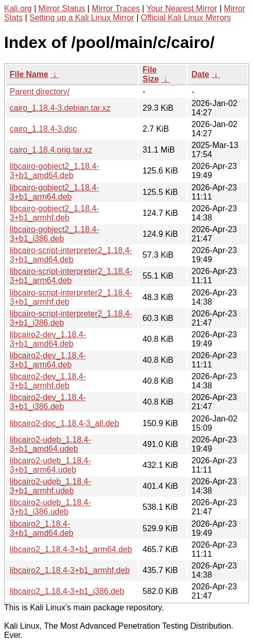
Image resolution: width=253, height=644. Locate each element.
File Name (29, 74)
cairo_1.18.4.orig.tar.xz (51, 150)
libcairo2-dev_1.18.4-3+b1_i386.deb (48, 402)
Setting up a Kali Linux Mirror (82, 18)
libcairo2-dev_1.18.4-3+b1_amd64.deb (48, 339)
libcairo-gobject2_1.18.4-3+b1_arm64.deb (54, 192)
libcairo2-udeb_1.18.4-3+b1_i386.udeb (50, 507)
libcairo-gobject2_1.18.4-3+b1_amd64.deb (54, 171)
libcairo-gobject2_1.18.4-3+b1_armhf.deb (54, 213)
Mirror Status (62, 8)
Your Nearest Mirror (182, 8)
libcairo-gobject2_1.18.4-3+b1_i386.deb (54, 234)
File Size (151, 74)
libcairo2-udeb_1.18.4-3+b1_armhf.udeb (50, 486)
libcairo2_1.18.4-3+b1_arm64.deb (71, 549)
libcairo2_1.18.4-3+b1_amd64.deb (42, 528)
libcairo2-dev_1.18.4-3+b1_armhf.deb (48, 381)
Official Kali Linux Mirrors (186, 18)
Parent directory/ (40, 92)
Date (201, 74)
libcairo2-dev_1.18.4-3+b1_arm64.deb (48, 360)
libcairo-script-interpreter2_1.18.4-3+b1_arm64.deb (71, 276)
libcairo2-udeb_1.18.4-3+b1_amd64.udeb (50, 444)
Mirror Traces (116, 8)
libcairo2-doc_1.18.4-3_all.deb (64, 423)
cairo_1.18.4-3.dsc (43, 129)
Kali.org (18, 8)
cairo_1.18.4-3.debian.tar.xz (60, 108)
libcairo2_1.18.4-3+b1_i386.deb (67, 591)
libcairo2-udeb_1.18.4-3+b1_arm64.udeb (50, 465)
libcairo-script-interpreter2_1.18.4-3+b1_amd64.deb (71, 255)
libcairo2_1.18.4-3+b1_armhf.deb (70, 570)
